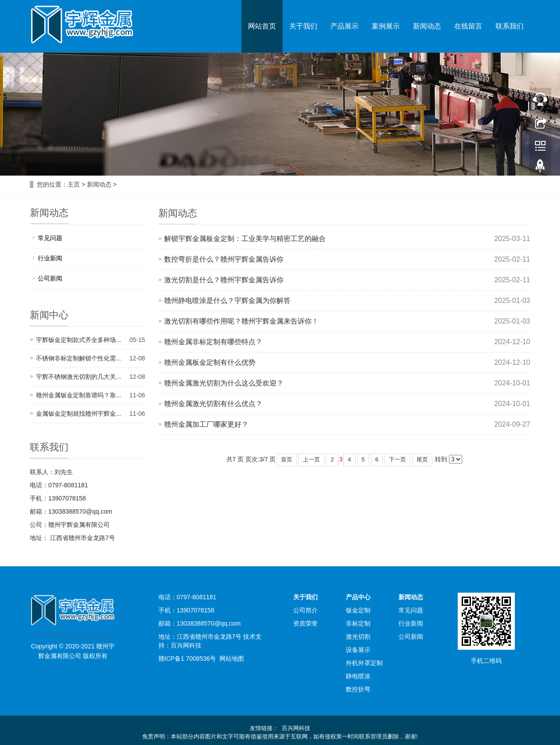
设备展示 (358, 650)
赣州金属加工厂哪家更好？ (206, 424)
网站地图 (232, 659)
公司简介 (305, 610)
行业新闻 (50, 258)
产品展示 (345, 26)
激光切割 (358, 637)
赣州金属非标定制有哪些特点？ (213, 342)
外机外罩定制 (364, 663)
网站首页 (262, 26)
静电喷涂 (358, 676)
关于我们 (303, 26)
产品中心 (358, 597)
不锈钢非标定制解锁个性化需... (79, 358)
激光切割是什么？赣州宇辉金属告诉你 (224, 280)
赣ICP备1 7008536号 (187, 659)
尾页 (422, 459)
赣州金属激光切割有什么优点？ (213, 404)
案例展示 (386, 26)
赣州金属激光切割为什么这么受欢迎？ (224, 383)
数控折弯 (358, 689)
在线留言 (468, 26)
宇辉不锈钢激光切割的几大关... (79, 377)
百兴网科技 (186, 645)
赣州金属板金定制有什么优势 (210, 362)
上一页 (311, 459)
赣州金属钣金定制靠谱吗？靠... (79, 395)
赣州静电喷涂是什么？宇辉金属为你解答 (227, 301)
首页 (287, 459)
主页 (74, 184)
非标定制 (358, 623)
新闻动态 (427, 26)
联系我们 (510, 26)
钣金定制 (358, 610)
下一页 (397, 459)
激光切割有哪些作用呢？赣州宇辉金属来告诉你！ (241, 321)
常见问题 (50, 238)
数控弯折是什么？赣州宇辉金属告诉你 (224, 259)
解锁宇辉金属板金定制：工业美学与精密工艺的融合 (245, 239)
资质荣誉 (305, 623)
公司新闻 (50, 278)
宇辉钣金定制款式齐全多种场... (79, 340)
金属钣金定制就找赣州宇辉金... (79, 414)
